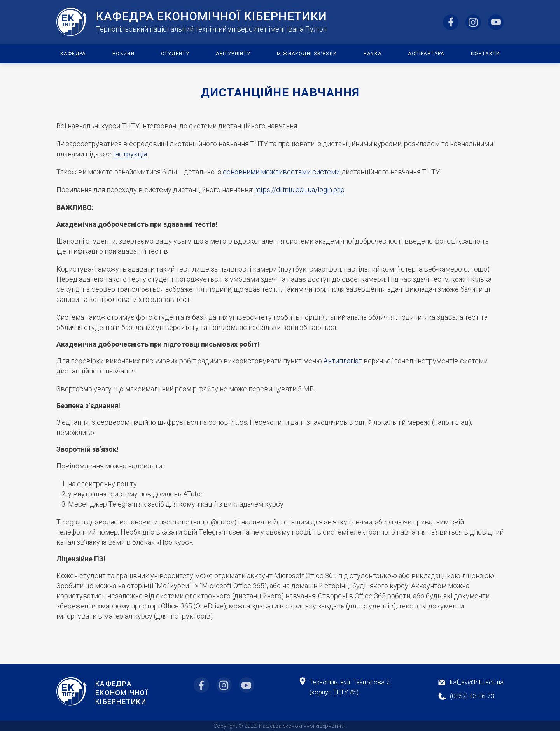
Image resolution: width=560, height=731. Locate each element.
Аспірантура (426, 54)
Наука (373, 54)
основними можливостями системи (281, 172)
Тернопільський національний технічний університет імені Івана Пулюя (211, 29)
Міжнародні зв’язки (307, 54)
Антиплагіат (343, 361)
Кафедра (73, 54)
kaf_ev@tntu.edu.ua (477, 682)
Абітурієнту (233, 54)
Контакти (485, 54)
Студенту (175, 54)
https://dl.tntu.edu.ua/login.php (300, 190)
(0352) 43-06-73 (472, 696)
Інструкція (130, 154)
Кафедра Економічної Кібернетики (122, 693)
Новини (123, 54)
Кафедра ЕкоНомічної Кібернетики (212, 16)
